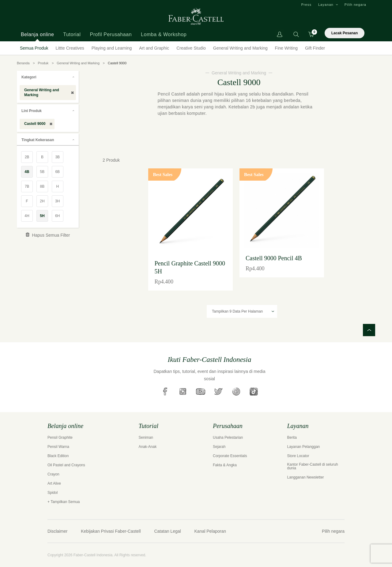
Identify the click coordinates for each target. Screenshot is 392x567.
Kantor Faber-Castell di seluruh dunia (313, 466)
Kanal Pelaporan (210, 531)
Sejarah (219, 447)
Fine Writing (286, 48)
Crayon (53, 474)
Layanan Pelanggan (304, 447)
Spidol (53, 493)
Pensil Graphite (60, 437)
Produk (43, 63)
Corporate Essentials (230, 456)
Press (306, 5)
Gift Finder (315, 48)
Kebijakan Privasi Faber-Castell (111, 531)
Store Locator (298, 456)
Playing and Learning (112, 48)
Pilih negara (355, 5)
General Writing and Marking (240, 48)
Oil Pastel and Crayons (66, 465)
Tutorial (72, 34)
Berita (292, 437)
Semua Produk (34, 48)
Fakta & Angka (225, 465)
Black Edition (58, 456)
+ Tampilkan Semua (64, 502)
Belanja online (37, 34)
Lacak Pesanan (345, 33)
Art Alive (54, 483)
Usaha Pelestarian (228, 437)
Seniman (146, 437)
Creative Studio (191, 48)
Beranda (23, 63)
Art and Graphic (154, 48)
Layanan (326, 5)
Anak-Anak (148, 447)
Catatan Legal (167, 531)
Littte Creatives (70, 48)
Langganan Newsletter (306, 477)
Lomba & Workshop (164, 34)
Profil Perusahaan (111, 34)
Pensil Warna (58, 447)
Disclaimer (57, 531)
